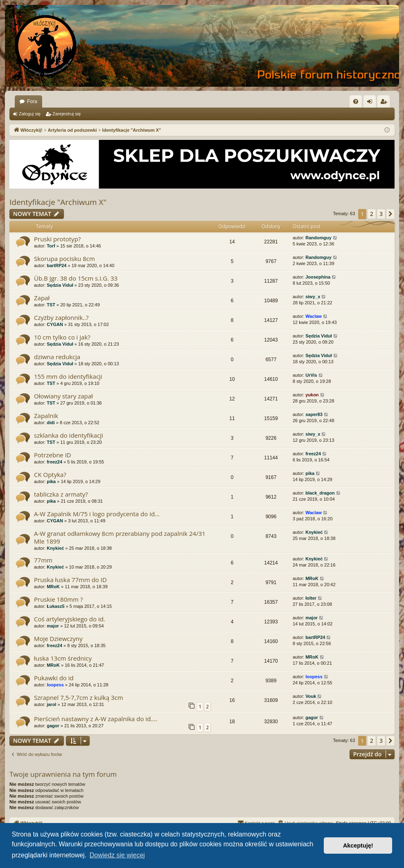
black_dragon (320, 493)
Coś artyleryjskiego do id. (70, 619)
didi (51, 423)
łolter (311, 598)
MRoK (53, 587)
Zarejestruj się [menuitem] (385, 103)
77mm (43, 560)
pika (51, 481)
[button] (390, 214)
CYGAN (55, 324)
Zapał (42, 298)
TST (51, 305)
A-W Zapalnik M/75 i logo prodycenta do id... (97, 514)
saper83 (314, 414)
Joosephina (318, 277)
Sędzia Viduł (60, 285)
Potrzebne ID (53, 455)
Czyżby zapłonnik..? (61, 317)
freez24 (54, 462)
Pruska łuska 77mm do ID (70, 580)
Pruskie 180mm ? (58, 599)
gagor (53, 726)
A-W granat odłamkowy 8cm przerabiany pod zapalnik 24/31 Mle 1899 (120, 537)
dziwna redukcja (57, 357)
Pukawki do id (54, 678)
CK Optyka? (50, 474)
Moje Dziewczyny (58, 639)
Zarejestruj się (67, 114)
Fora (32, 101)
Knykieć (55, 548)
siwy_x (313, 297)
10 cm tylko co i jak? (62, 337)
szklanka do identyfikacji (69, 435)
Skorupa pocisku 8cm (64, 259)
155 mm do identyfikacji (68, 376)
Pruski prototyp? (57, 239)
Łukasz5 (55, 606)
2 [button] (372, 214)
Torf (51, 246)
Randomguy (318, 238)
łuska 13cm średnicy (63, 658)
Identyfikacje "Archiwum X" (58, 202)
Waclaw (314, 316)
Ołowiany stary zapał (63, 396)
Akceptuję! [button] (358, 846)
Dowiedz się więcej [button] (117, 855)
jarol (51, 704)
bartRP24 (56, 265)
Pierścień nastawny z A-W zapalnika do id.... (96, 719)
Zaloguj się (30, 114)
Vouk (311, 696)
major (53, 626)
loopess (55, 685)
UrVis (311, 375)
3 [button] (381, 214)
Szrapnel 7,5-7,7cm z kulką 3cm (79, 697)
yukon (312, 395)
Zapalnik (46, 416)
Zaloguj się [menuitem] (371, 103)
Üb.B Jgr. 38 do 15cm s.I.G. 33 (76, 278)
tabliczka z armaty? (61, 494)
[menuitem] (356, 101)
